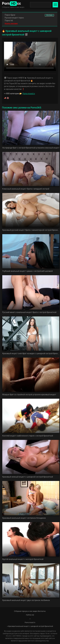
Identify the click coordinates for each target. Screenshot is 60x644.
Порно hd (9, 21)
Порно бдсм (10, 15)
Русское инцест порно (14, 18)
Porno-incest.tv (29, 94)
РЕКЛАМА (49, 15)
